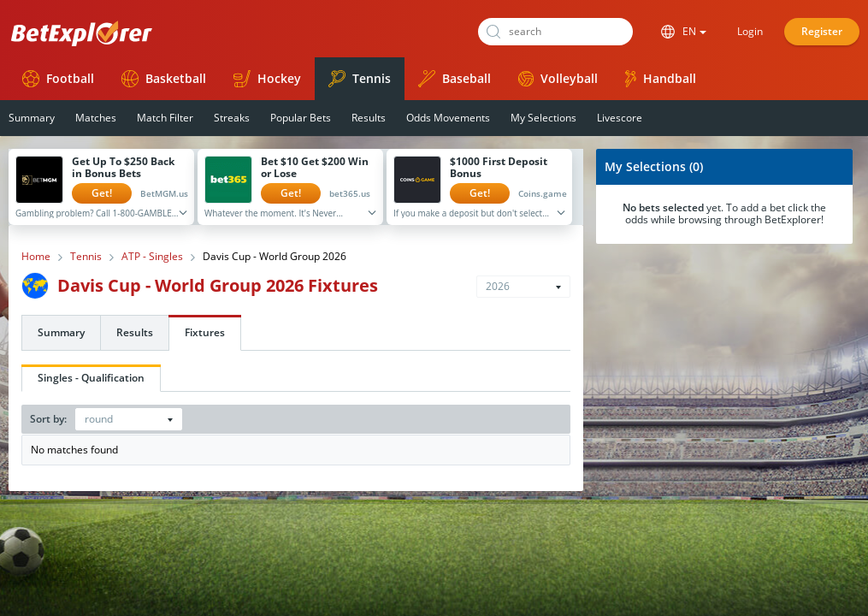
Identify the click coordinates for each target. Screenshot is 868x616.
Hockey (267, 79)
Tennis (360, 79)
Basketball (164, 79)
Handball (661, 79)
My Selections (543, 118)
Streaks (232, 118)
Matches (96, 118)
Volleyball (558, 78)
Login (750, 31)
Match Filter (165, 118)
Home (36, 257)
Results (369, 118)
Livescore (620, 118)
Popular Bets (301, 118)
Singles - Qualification (91, 378)
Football (58, 79)
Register (822, 31)
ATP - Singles (152, 257)
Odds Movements (448, 118)
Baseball (455, 79)
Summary (61, 332)
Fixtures (205, 332)
